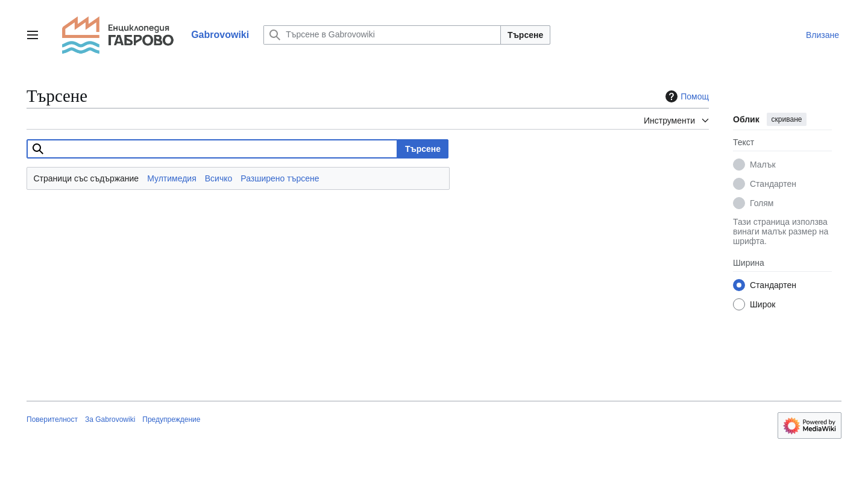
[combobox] (212, 149)
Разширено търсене (280, 178)
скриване (787, 119)
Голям (762, 203)
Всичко (219, 178)
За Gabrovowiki (110, 419)
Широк (763, 304)
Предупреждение (171, 419)
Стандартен (773, 184)
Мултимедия (172, 178)
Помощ (686, 96)
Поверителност (52, 419)
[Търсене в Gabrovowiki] (382, 35)
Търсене (525, 35)
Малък (763, 165)
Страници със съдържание (86, 178)
